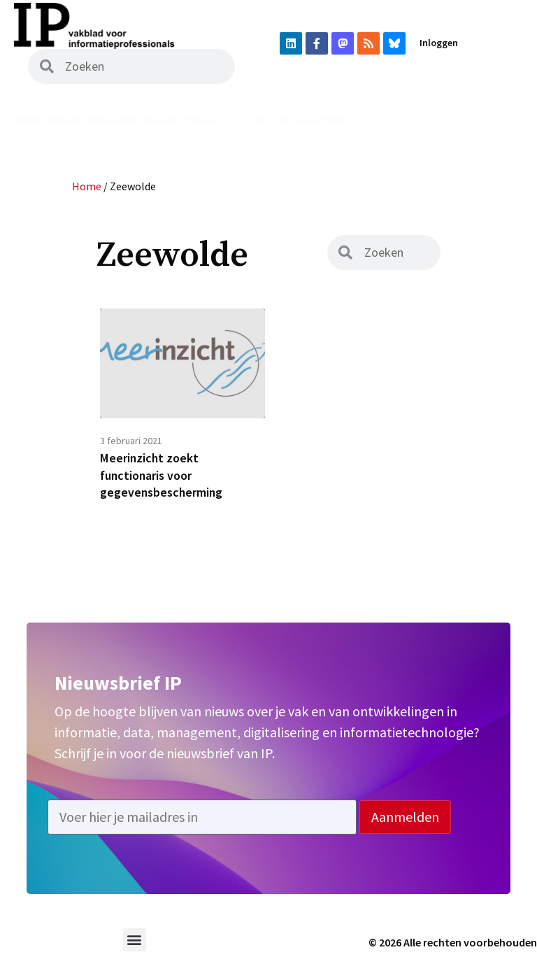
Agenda (374, 120)
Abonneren (426, 120)
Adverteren (490, 120)
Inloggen (439, 43)
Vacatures (323, 120)
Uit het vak (262, 120)
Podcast (206, 120)
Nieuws (66, 120)
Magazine (112, 120)
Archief (159, 120)
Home (29, 120)
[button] (135, 940)
